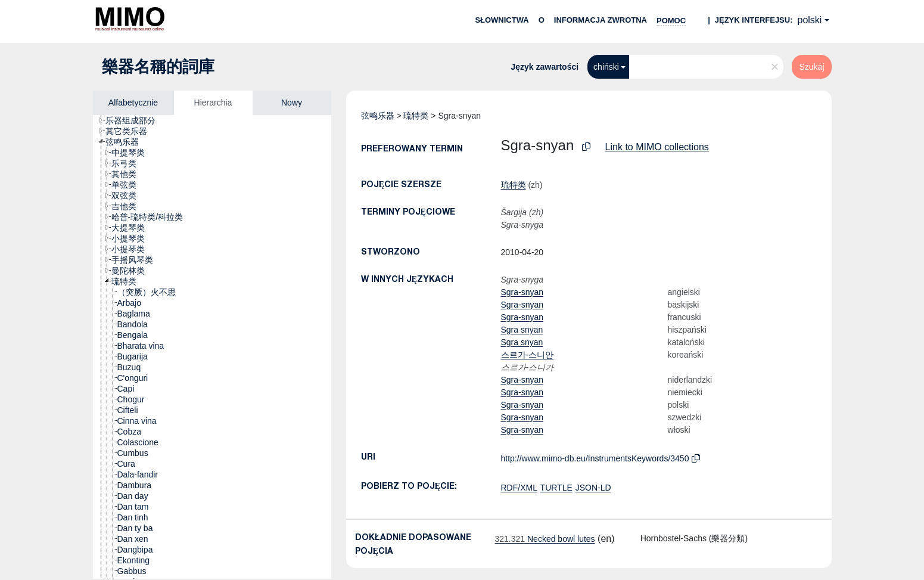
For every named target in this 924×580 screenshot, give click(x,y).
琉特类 (416, 116)
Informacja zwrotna (601, 20)
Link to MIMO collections (657, 147)
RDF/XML (519, 488)
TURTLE (556, 488)
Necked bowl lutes (545, 539)
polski (810, 20)
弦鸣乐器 (378, 116)
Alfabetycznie (133, 103)
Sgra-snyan (522, 292)
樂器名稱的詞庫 (158, 67)
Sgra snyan (522, 330)
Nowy (292, 103)
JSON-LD (593, 488)
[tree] (212, 347)
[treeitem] (136, 120)
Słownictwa (502, 20)
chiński (606, 67)
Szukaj (811, 67)
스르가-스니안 (528, 355)
